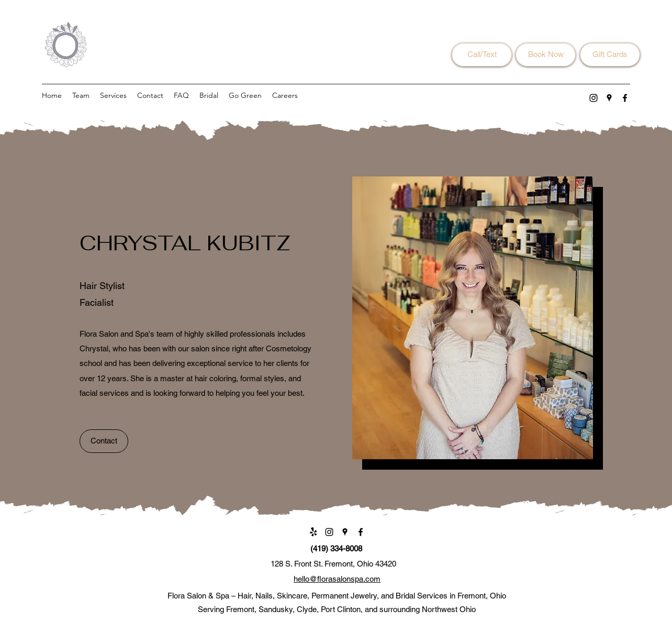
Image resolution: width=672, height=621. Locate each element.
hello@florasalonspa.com (337, 579)
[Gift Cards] (610, 55)
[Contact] (104, 441)
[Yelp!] (313, 532)
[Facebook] (625, 98)
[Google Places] (609, 98)
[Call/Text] (482, 55)
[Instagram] (593, 98)
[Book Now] (546, 55)
